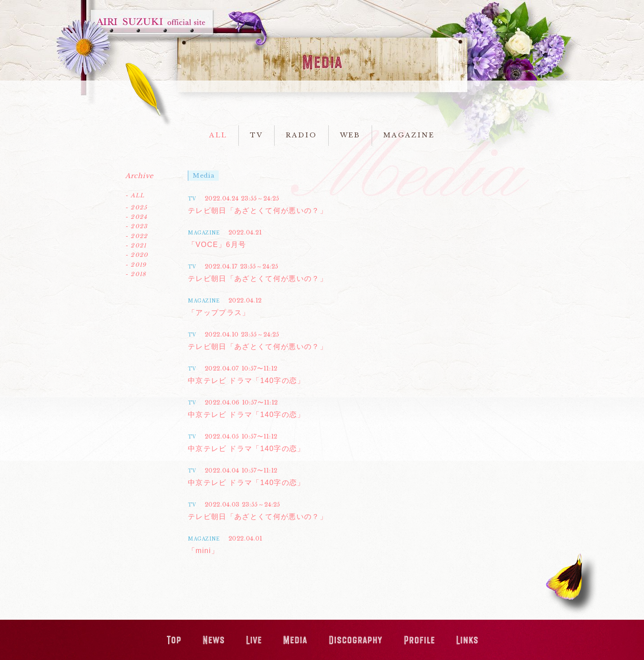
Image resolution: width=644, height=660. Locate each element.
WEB (350, 135)
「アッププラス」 (219, 313)
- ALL (135, 195)
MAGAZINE (409, 135)
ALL (218, 135)
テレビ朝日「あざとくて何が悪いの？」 (258, 211)
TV (256, 135)
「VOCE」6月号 (217, 245)
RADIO (301, 135)
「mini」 (203, 551)
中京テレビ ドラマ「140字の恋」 (246, 381)
